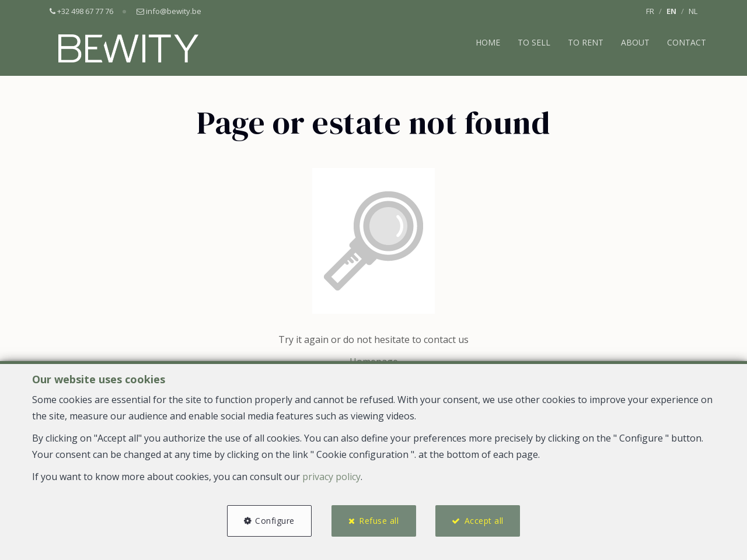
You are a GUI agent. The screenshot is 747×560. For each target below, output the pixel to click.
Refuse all (379, 521)
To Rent (586, 42)
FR (650, 11)
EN (671, 11)
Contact (687, 42)
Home (488, 42)
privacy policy (331, 477)
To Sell (534, 42)
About (635, 42)
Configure (275, 521)
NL (693, 11)
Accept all (484, 521)
